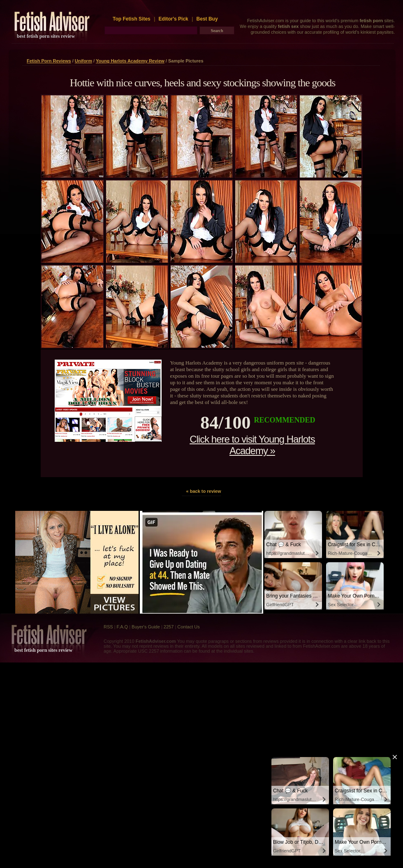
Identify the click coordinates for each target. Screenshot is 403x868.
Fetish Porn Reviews (49, 61)
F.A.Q (123, 627)
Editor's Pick (174, 19)
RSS (108, 627)
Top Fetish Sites (132, 19)
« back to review (204, 491)
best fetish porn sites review (46, 36)
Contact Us (188, 627)
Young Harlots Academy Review (130, 61)
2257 (169, 627)
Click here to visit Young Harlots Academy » (252, 445)
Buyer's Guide (146, 627)
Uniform (83, 61)
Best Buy (207, 19)
